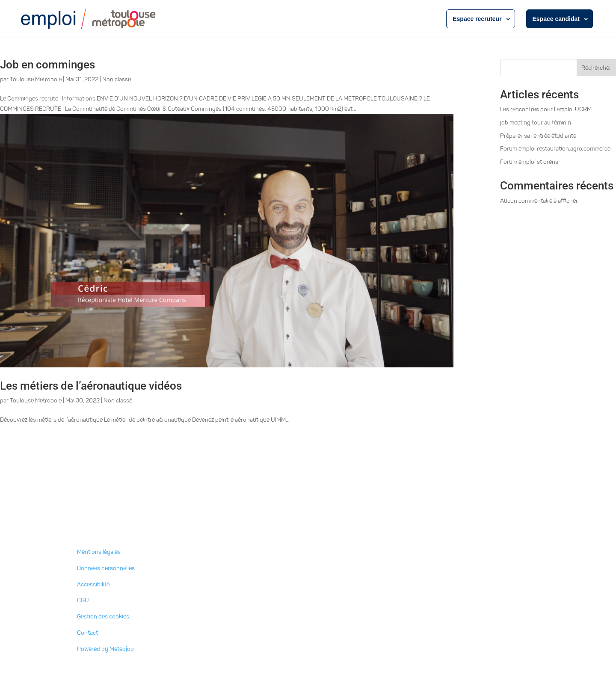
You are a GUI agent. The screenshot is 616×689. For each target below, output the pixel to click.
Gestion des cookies (103, 617)
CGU (83, 600)
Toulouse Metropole (36, 79)
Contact (87, 633)
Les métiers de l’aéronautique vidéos (91, 386)
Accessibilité (93, 584)
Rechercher (596, 68)
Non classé (117, 79)
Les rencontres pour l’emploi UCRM (546, 109)
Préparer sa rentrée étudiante (538, 136)
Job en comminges (47, 65)
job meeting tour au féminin (536, 123)
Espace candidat (556, 19)
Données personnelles (106, 568)
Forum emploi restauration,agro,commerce (555, 149)
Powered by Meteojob (105, 649)
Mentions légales (99, 552)
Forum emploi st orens (529, 162)
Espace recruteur (477, 19)
